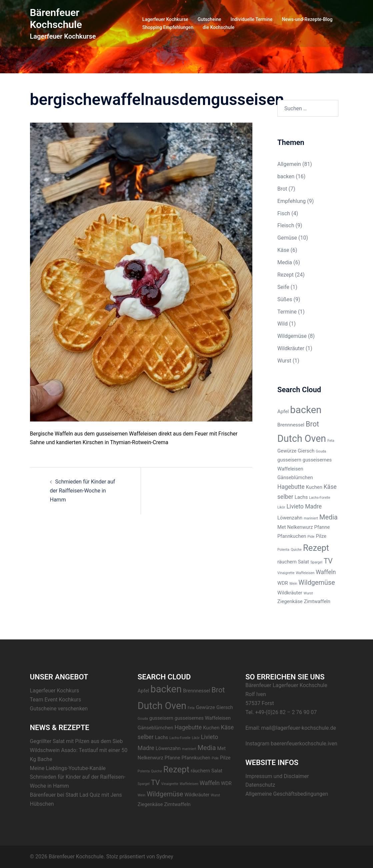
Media (285, 262)
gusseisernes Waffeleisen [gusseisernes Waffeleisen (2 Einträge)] (203, 718)
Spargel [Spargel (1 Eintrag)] (316, 562)
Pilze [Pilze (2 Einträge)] (321, 536)
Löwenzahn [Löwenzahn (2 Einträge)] (290, 518)
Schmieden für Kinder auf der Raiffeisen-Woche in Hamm (83, 491)
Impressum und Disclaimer (277, 776)
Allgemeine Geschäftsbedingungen (287, 794)
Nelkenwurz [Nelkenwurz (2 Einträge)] (300, 527)
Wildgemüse (292, 336)
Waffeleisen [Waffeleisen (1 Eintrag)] (305, 573)
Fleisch (286, 225)
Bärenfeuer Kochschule (56, 18)
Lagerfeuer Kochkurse (165, 19)
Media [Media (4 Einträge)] (328, 517)
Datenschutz (260, 785)
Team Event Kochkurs (56, 700)
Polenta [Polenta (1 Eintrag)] (283, 550)
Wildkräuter (291, 348)
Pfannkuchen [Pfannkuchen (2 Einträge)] (292, 536)
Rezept (285, 275)
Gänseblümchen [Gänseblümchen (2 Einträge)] (295, 477)
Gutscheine (209, 19)
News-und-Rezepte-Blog (307, 19)
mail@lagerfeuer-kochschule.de (299, 728)
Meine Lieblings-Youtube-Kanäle (68, 768)
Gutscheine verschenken (59, 709)
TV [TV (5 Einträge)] (328, 561)
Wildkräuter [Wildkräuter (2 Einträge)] (290, 593)
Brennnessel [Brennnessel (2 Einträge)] (291, 425)
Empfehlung (291, 201)
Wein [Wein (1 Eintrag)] (293, 584)
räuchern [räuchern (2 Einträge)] (287, 562)
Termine (287, 312)
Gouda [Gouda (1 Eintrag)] (321, 451)
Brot (282, 189)
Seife (283, 287)
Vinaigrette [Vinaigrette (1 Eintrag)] (286, 573)
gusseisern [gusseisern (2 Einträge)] (289, 460)
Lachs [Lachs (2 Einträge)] (301, 497)
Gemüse (287, 238)
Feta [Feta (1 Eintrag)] (331, 441)
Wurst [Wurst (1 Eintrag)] (308, 593)
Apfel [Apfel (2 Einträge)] (283, 412)
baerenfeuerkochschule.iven (304, 744)
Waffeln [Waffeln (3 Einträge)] (326, 572)
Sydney (165, 857)
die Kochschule (218, 27)
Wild (282, 324)
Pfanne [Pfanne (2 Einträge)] (322, 527)
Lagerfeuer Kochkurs (55, 691)
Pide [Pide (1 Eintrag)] (311, 537)
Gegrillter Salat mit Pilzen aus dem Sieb (76, 741)
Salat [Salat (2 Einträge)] (303, 562)
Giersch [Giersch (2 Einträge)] (306, 451)
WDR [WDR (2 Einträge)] (283, 583)
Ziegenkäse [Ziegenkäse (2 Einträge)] (290, 601)
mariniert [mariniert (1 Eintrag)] (311, 518)
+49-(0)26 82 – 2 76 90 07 (286, 712)
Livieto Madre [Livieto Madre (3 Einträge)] (304, 506)
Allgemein (289, 164)
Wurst (284, 361)
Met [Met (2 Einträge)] (282, 527)
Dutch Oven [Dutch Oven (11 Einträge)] (302, 438)
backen (286, 176)
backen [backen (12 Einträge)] (306, 410)
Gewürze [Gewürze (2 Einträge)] (287, 451)
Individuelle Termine (252, 19)
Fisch (284, 213)
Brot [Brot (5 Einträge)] (312, 424)
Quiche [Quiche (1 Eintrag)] (296, 550)
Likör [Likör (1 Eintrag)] (281, 507)
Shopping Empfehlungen (168, 27)
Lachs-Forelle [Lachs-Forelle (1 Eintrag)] (319, 498)
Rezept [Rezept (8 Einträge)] (316, 548)
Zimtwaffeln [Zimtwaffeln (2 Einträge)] (317, 601)
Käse (283, 250)
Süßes (285, 299)
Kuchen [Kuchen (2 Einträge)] (314, 487)
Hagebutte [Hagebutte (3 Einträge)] (291, 487)
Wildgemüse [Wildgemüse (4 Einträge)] (316, 583)
